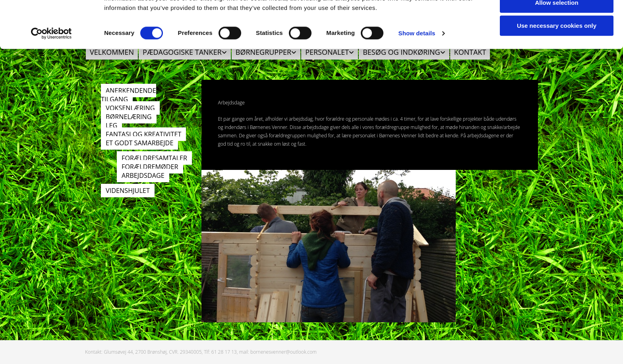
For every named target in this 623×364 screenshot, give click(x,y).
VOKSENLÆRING (130, 108)
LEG (111, 125)
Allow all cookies (557, 20)
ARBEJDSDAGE (143, 175)
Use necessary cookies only (557, 66)
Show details (417, 74)
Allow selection (556, 43)
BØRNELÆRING (129, 117)
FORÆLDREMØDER (150, 167)
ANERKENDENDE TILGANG (129, 95)
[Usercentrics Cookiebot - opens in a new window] (51, 74)
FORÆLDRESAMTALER (154, 158)
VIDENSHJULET (128, 191)
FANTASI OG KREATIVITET (143, 134)
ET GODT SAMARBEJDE (139, 143)
